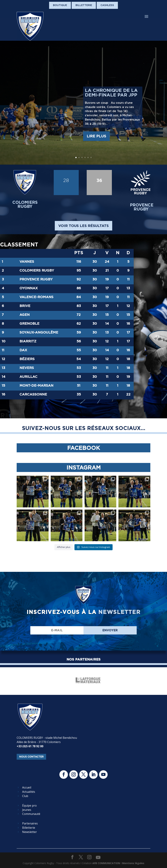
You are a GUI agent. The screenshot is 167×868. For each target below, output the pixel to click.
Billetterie (84, 5)
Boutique (60, 5)
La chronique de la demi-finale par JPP (111, 93)
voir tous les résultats (83, 226)
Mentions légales (133, 863)
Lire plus (96, 136)
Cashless (107, 5)
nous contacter (31, 757)
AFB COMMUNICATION (106, 863)
